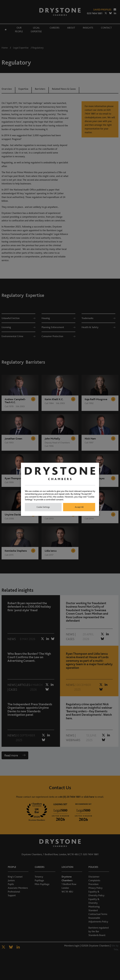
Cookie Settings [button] (43, 507)
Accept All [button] (79, 507)
